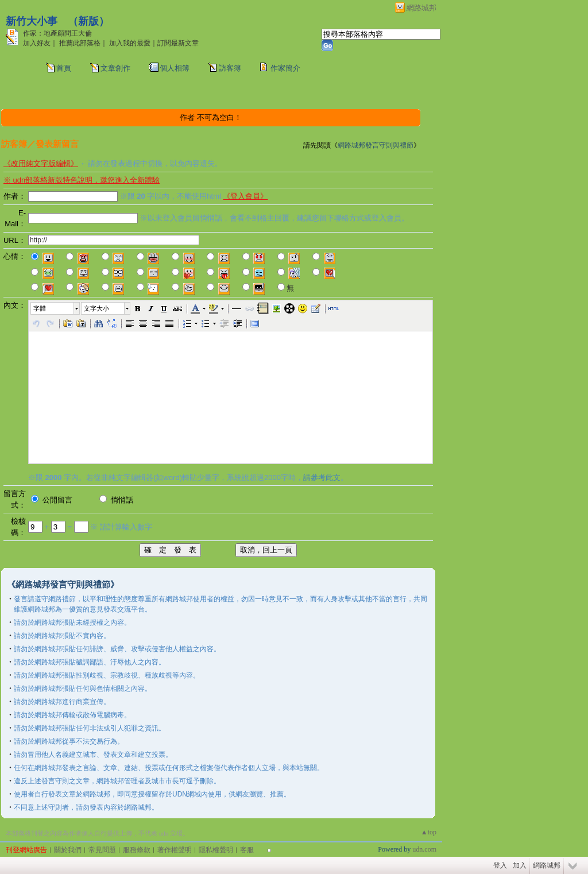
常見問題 (102, 850)
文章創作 (115, 68)
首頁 (64, 68)
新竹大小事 (32, 21)
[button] (56, 308)
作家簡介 (285, 68)
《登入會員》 (245, 196)
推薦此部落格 (80, 43)
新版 (88, 21)
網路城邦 (421, 8)
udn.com (424, 849)
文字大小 (96, 308)
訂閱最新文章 (178, 43)
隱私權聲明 (216, 850)
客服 (247, 850)
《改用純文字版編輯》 (41, 163)
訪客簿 (230, 68)
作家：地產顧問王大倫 (57, 33)
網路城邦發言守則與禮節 (376, 145)
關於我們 (68, 850)
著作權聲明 (175, 850)
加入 (520, 865)
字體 (40, 308)
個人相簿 (175, 68)
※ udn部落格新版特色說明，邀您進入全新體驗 (82, 180)
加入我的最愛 (130, 43)
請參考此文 (322, 477)
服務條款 (137, 850)
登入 (500, 865)
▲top (429, 832)
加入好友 (37, 43)
